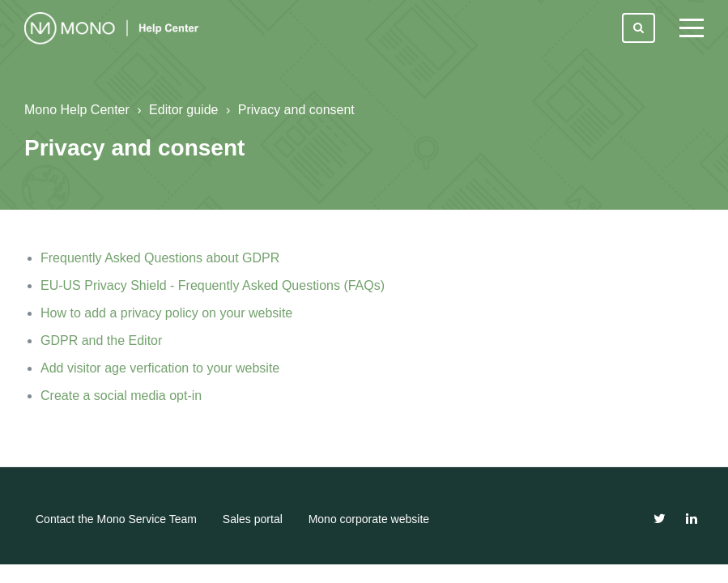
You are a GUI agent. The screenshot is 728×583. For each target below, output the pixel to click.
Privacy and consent (296, 110)
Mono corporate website (369, 519)
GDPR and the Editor (101, 340)
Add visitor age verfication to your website (160, 368)
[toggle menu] (692, 28)
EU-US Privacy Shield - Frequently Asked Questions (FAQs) (213, 285)
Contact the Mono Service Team (116, 519)
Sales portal (253, 519)
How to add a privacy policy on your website (166, 313)
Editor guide (183, 110)
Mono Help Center (77, 110)
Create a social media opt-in (121, 396)
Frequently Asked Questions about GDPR (160, 258)
